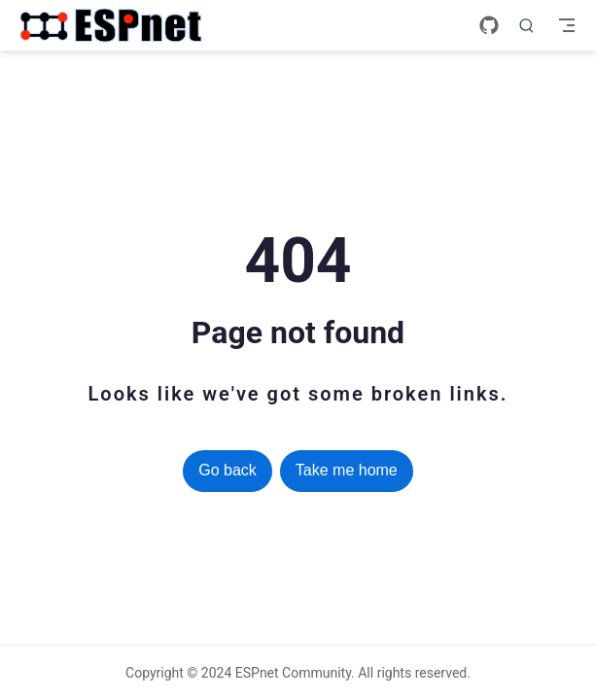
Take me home (347, 470)
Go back (228, 470)
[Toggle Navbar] (567, 25)
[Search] (527, 25)
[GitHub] (489, 25)
